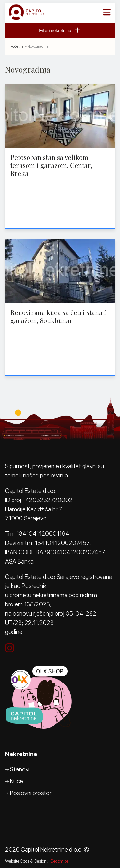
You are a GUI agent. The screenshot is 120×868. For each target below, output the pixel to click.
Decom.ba (60, 861)
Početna (17, 46)
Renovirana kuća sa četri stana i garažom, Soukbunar (58, 316)
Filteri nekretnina (60, 31)
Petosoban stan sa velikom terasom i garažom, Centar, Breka (51, 165)
